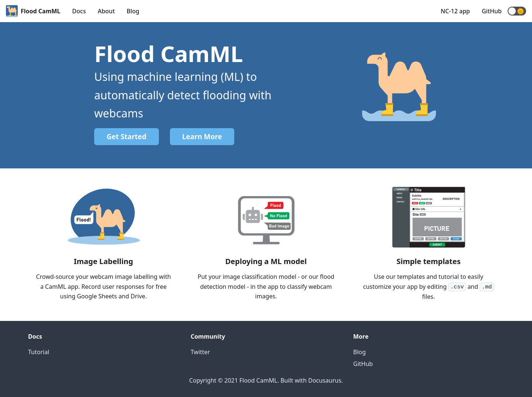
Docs (79, 11)
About (106, 11)
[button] (517, 11)
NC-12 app (455, 11)
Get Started (126, 137)
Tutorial (39, 352)
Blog (133, 11)
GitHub (492, 11)
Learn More (202, 137)
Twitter (200, 352)
